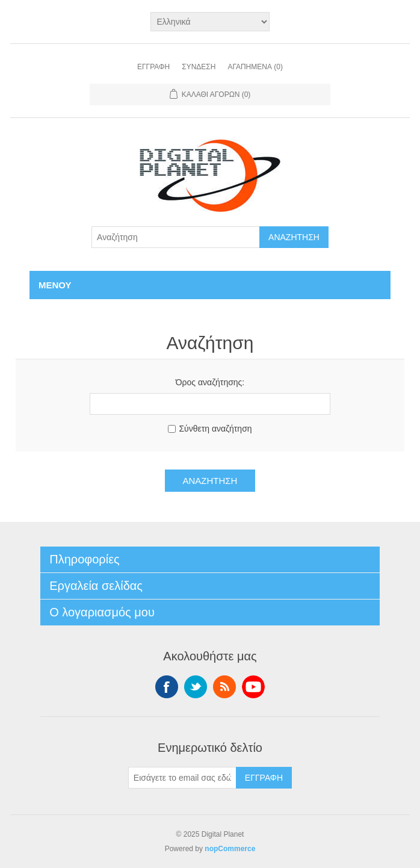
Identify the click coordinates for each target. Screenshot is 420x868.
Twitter (196, 687)
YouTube (253, 687)
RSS (224, 687)
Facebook (167, 687)
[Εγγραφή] (182, 778)
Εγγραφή (153, 67)
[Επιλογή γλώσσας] (210, 22)
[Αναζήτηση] (176, 237)
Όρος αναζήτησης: (210, 382)
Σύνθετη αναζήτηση (215, 429)
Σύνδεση (199, 67)
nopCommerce (230, 849)
